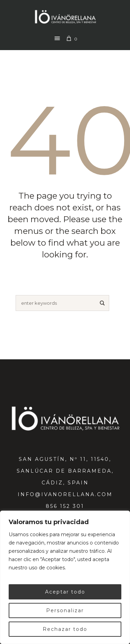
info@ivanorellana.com (65, 494)
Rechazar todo (65, 629)
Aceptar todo (65, 592)
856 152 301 (65, 506)
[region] (65, 577)
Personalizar (65, 610)
